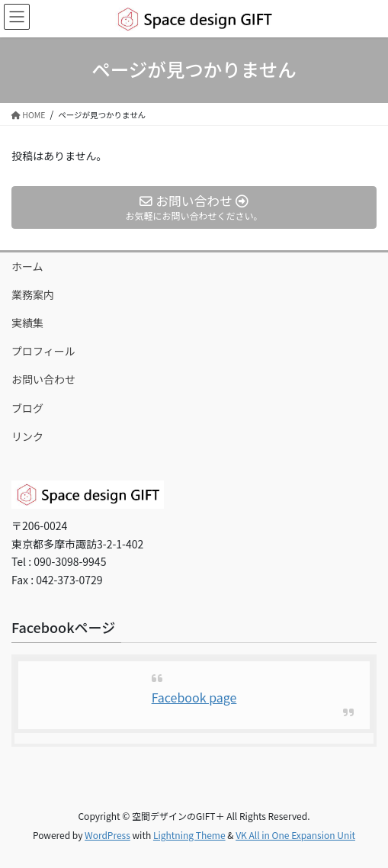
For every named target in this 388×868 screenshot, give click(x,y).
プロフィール (43, 351)
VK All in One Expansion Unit (295, 835)
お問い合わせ (43, 379)
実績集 (27, 323)
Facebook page (194, 697)
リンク (27, 436)
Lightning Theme (189, 835)
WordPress (107, 835)
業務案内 (33, 294)
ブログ (27, 408)
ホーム (27, 266)
